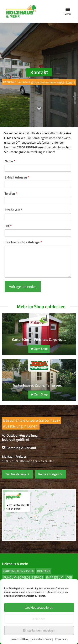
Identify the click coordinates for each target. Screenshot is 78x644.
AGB (69, 577)
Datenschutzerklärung (42, 639)
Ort (8, 226)
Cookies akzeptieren (39, 608)
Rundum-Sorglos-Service (23, 577)
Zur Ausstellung (18, 474)
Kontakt (44, 571)
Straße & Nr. (14, 210)
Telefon (11, 193)
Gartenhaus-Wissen (19, 571)
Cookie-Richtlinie (20, 639)
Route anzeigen (51, 474)
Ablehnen (39, 619)
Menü (68, 11)
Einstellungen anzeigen (39, 630)
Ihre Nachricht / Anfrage (23, 242)
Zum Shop (39, 349)
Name (10, 161)
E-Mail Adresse (17, 177)
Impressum (61, 639)
